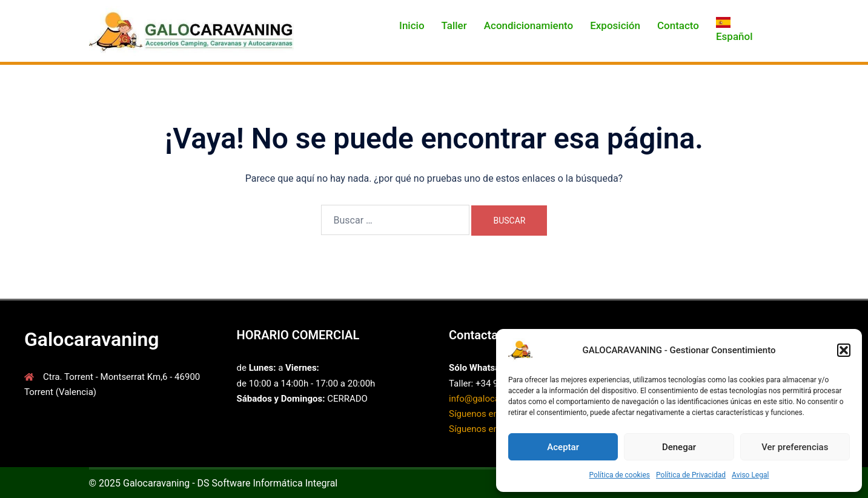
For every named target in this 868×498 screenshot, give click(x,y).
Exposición (615, 25)
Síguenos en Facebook (495, 414)
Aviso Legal (750, 475)
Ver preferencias (795, 447)
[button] (844, 350)
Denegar (679, 447)
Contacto (678, 25)
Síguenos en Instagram (495, 429)
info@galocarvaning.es (495, 399)
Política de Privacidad (691, 475)
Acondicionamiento (528, 25)
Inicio (412, 25)
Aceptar (563, 447)
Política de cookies (620, 475)
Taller (454, 25)
